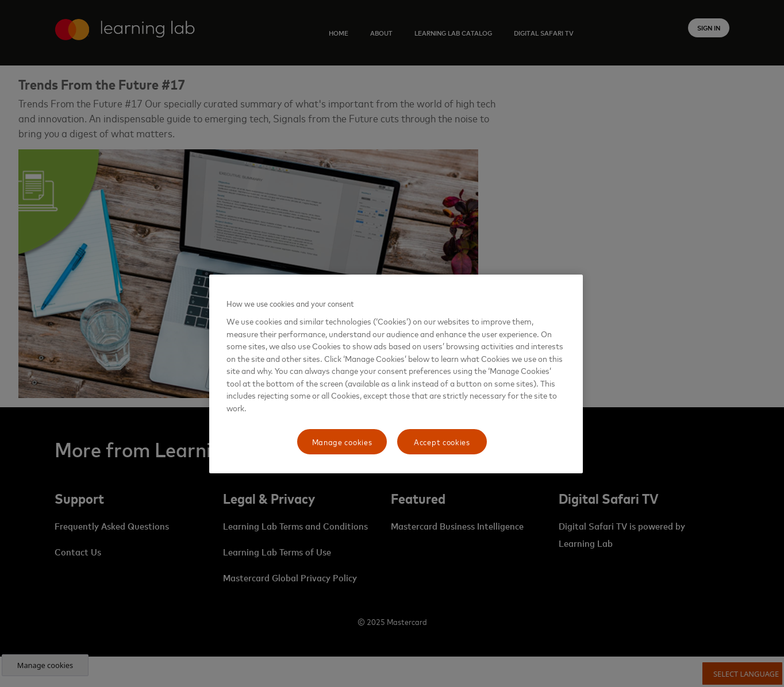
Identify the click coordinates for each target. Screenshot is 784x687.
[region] (396, 374)
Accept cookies (442, 441)
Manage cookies (342, 441)
